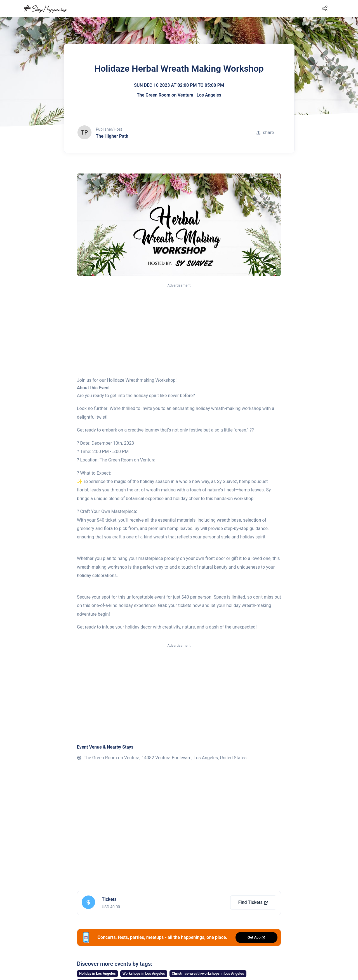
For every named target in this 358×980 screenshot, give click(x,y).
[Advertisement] (179, 330)
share (265, 133)
